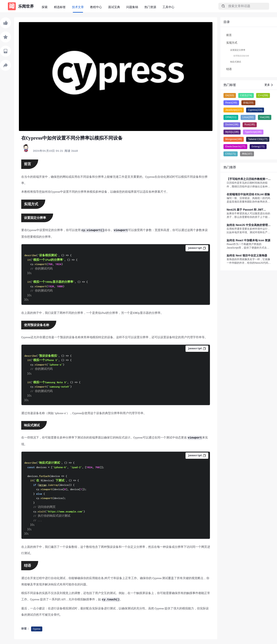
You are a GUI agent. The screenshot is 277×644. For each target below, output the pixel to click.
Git (230, 95)
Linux (248, 117)
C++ (263, 95)
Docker (232, 124)
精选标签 (60, 7)
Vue (265, 117)
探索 (45, 7)
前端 (248, 103)
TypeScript (253, 132)
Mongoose (234, 139)
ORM (231, 117)
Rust (250, 124)
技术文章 (78, 7)
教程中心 (96, 7)
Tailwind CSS (258, 139)
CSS (231, 154)
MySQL (232, 132)
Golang (258, 146)
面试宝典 (114, 7)
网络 (247, 154)
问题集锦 (132, 7)
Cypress (37, 629)
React (231, 103)
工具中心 (168, 7)
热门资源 (150, 7)
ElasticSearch (235, 146)
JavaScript (234, 110)
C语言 (246, 95)
